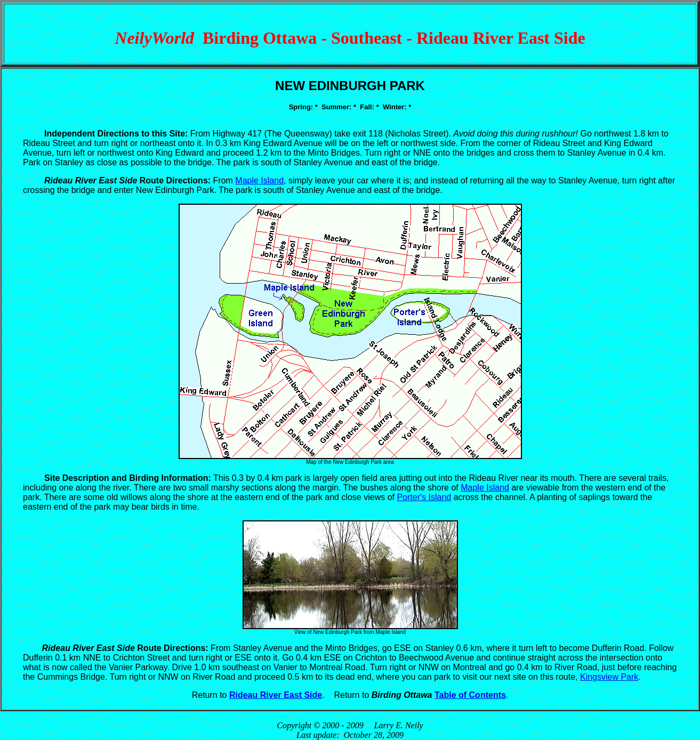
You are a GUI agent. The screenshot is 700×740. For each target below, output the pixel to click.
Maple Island (259, 180)
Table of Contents (470, 695)
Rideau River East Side (276, 695)
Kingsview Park (609, 677)
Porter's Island (424, 497)
